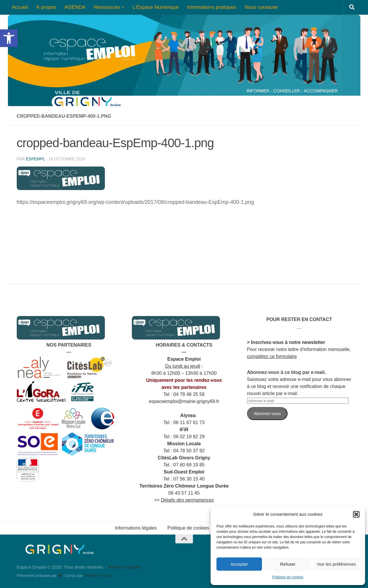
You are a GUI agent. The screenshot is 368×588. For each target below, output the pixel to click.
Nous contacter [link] (261, 7)
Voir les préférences (336, 564)
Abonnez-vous (267, 414)
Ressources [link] (107, 7)
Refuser (288, 564)
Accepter (239, 564)
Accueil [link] (20, 7)
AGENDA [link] (75, 7)
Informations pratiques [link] (212, 7)
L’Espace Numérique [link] (156, 7)
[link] (9, 38)
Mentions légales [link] (125, 567)
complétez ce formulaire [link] (272, 356)
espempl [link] (36, 159)
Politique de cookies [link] (288, 577)
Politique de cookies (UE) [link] (194, 528)
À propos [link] (46, 7)
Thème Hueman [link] (98, 576)
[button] (356, 514)
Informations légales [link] (136, 528)
